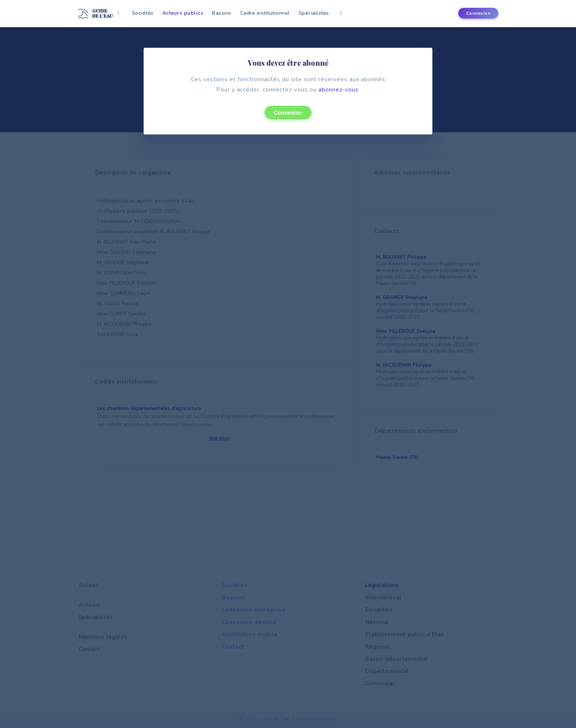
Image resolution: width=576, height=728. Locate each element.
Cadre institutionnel (265, 13)
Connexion (288, 113)
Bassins (222, 13)
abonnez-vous (339, 90)
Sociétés (143, 13)
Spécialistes (314, 13)
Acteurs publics (183, 13)
